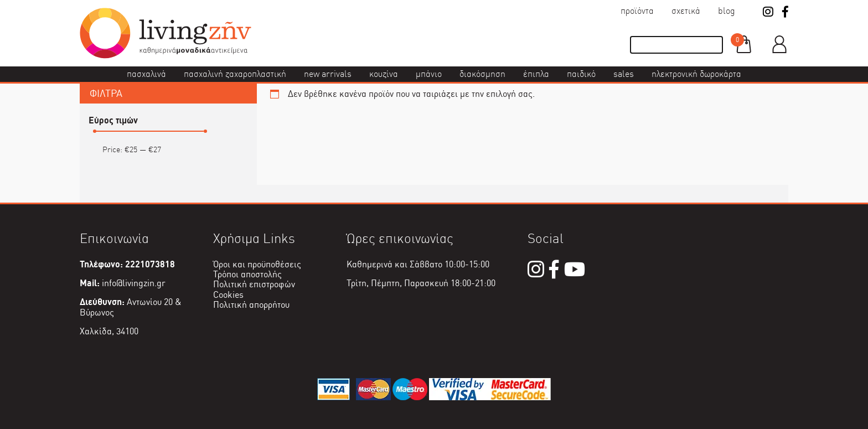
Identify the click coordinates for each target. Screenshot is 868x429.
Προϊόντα (637, 11)
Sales (624, 74)
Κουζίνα (384, 74)
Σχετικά (686, 11)
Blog (727, 11)
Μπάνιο (429, 74)
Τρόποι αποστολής (247, 274)
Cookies (228, 295)
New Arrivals (328, 74)
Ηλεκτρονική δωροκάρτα (696, 74)
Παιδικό (581, 74)
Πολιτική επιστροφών (254, 284)
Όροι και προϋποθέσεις (257, 264)
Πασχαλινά (146, 74)
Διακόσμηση (482, 74)
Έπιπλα (536, 74)
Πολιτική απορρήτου (251, 305)
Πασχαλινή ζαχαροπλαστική (235, 74)
